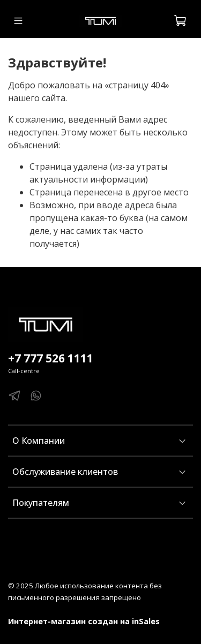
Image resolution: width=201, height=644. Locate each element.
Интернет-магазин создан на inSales (84, 621)
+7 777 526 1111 (51, 358)
